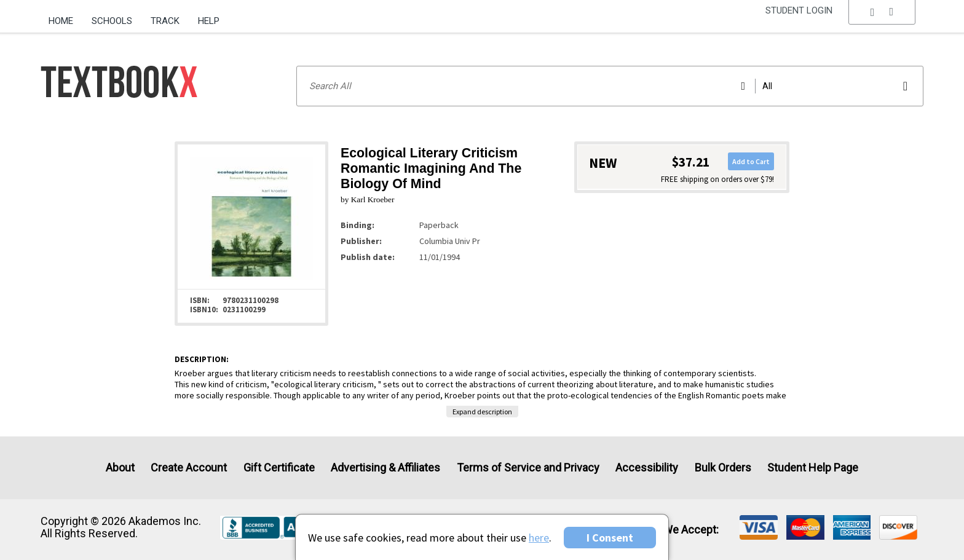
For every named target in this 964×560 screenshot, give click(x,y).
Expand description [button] (482, 412)
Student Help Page (813, 467)
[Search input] (610, 86)
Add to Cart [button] (751, 161)
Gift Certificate (279, 467)
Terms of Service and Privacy (528, 467)
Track (165, 21)
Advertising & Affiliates (385, 467)
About (120, 467)
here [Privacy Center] (539, 538)
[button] (882, 22)
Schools (112, 21)
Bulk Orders (723, 467)
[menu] (882, 22)
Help (209, 21)
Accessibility (647, 467)
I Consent (610, 538)
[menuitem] (65, 17)
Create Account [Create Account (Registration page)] (189, 467)
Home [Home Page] (61, 21)
